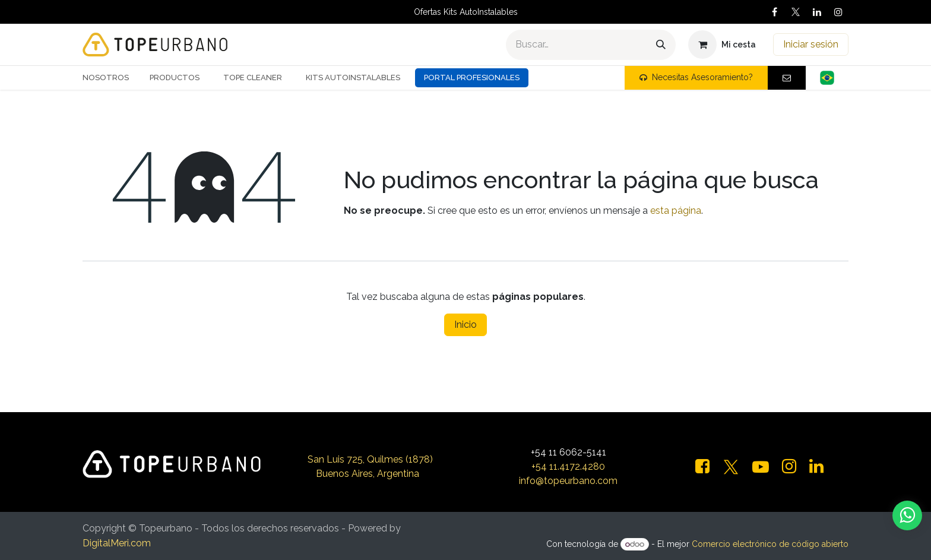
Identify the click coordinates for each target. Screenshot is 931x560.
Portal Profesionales (472, 77)
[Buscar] (661, 45)
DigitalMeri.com (117, 543)
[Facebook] (774, 12)
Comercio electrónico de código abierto (770, 544)
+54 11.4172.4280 (568, 466)
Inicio (465, 325)
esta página (676, 211)
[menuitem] (110, 78)
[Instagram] (838, 12)
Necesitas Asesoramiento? (696, 77)
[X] (796, 12)
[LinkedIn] (817, 12)
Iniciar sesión (811, 44)
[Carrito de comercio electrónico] (722, 45)
